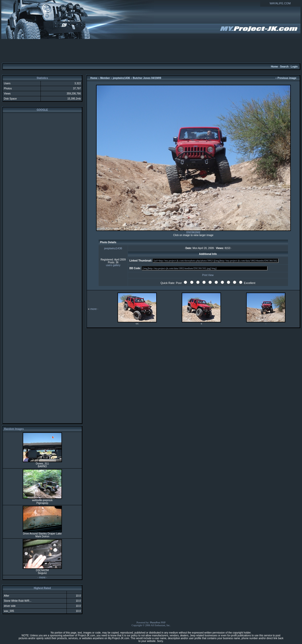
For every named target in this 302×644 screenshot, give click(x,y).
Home (274, 67)
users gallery (113, 265)
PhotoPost (155, 622)
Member (105, 78)
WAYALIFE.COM (280, 3)
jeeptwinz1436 (121, 78)
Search (284, 67)
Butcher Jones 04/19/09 (147, 78)
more (42, 577)
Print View (208, 275)
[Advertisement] (151, 51)
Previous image (287, 78)
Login (294, 67)
